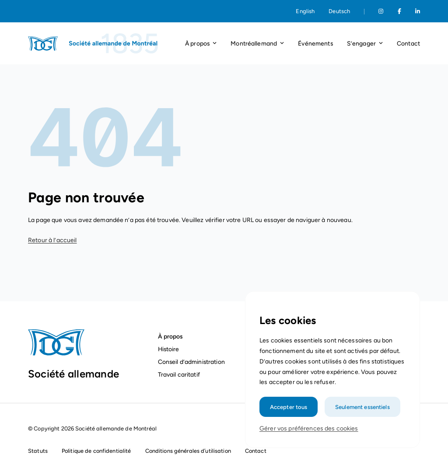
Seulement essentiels (362, 412)
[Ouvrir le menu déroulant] (215, 44)
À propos (170, 336)
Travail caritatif (180, 374)
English (305, 11)
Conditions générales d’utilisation (188, 451)
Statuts (38, 451)
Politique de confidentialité (96, 451)
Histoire (169, 349)
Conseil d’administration (191, 362)
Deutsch (339, 11)
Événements (315, 43)
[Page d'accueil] (94, 43)
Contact (408, 43)
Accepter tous (290, 412)
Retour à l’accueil (52, 240)
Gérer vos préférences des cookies (309, 434)
